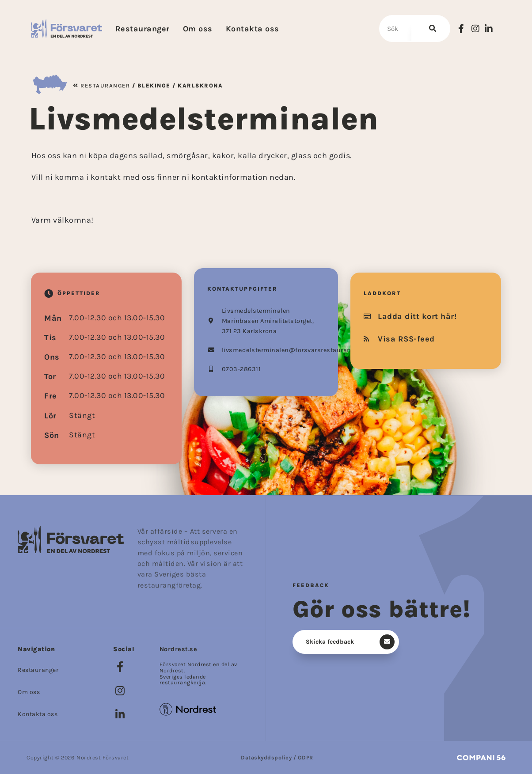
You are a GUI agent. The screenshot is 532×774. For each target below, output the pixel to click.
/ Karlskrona (197, 85)
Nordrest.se (179, 649)
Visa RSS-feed (399, 339)
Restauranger (142, 29)
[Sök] (430, 28)
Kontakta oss (253, 29)
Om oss (198, 29)
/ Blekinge (150, 85)
